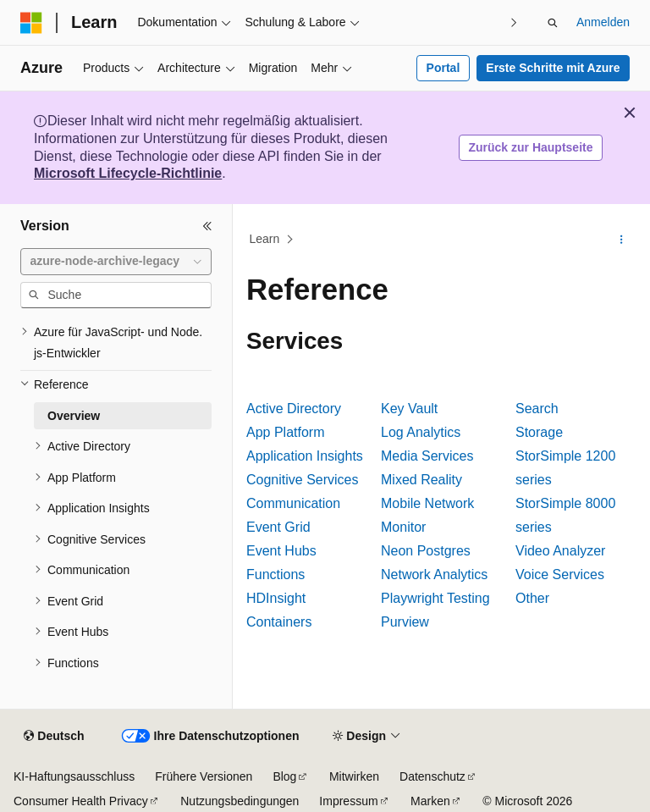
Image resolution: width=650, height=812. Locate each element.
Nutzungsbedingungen (240, 801)
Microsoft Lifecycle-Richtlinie (128, 173)
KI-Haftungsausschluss (74, 776)
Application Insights (305, 456)
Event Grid (278, 527)
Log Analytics (421, 432)
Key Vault (409, 409)
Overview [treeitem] (74, 416)
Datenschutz (432, 776)
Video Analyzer (560, 551)
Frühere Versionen (204, 776)
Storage (539, 432)
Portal (443, 68)
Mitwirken (354, 776)
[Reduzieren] (207, 226)
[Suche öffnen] (553, 23)
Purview (405, 622)
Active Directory (294, 409)
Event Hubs (281, 551)
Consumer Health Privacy (81, 801)
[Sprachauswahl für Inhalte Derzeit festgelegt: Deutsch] (54, 737)
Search (537, 409)
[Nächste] (514, 22)
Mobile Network (427, 503)
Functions (275, 574)
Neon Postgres (426, 551)
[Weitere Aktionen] (622, 240)
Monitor (403, 527)
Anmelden (603, 22)
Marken (430, 801)
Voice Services (560, 574)
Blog (284, 776)
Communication (293, 503)
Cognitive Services (303, 480)
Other (532, 598)
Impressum (348, 801)
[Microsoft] (31, 23)
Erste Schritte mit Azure (553, 68)
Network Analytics (434, 574)
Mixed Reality (421, 480)
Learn (265, 239)
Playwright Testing (435, 598)
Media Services (427, 456)
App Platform (285, 432)
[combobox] (116, 262)
